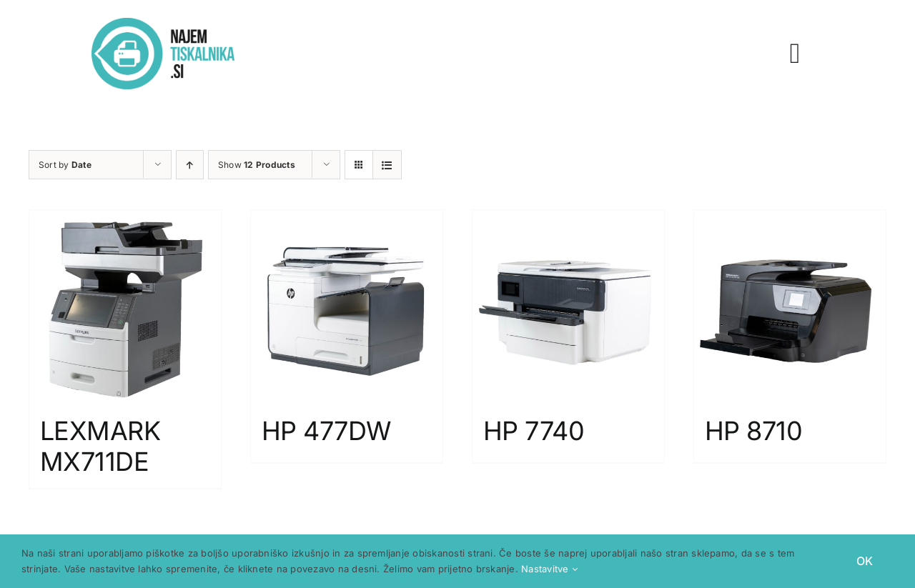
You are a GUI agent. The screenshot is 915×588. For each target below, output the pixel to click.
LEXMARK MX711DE (100, 446)
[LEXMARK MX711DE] (125, 306)
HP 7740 (534, 431)
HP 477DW (326, 431)
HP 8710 (753, 431)
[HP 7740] (568, 306)
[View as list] (387, 165)
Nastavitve (549, 569)
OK (865, 561)
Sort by (65, 165)
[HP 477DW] (347, 306)
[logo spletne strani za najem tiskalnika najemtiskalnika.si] (163, 24)
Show (257, 165)
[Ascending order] (190, 165)
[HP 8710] (790, 306)
